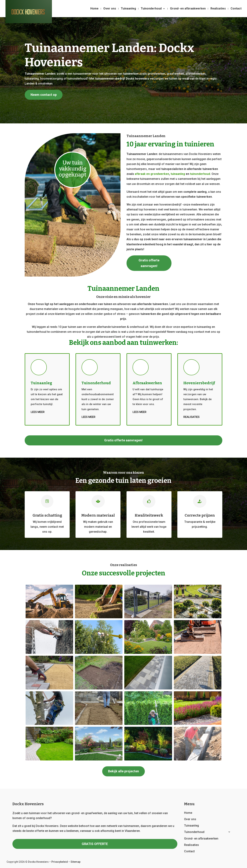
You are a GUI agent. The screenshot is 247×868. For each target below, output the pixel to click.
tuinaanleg (178, 174)
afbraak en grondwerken (152, 174)
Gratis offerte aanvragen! (149, 263)
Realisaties (218, 9)
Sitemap (76, 862)
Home (94, 9)
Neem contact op (44, 95)
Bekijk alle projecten (123, 771)
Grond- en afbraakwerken (188, 9)
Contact (236, 9)
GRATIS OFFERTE (95, 844)
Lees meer (38, 412)
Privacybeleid (60, 862)
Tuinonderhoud (151, 9)
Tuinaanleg (128, 9)
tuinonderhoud (200, 174)
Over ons (110, 9)
